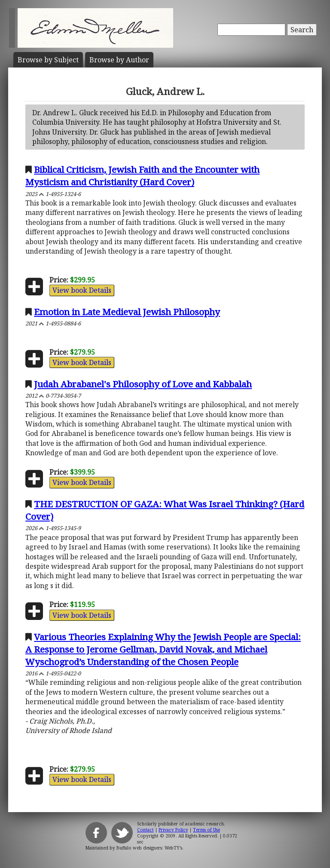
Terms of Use (206, 830)
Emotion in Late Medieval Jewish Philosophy (127, 312)
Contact (145, 830)
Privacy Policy (173, 830)
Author (119, 60)
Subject (48, 60)
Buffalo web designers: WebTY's (149, 848)
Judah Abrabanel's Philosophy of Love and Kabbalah (143, 384)
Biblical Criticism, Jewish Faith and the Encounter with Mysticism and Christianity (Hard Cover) (142, 176)
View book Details (82, 290)
